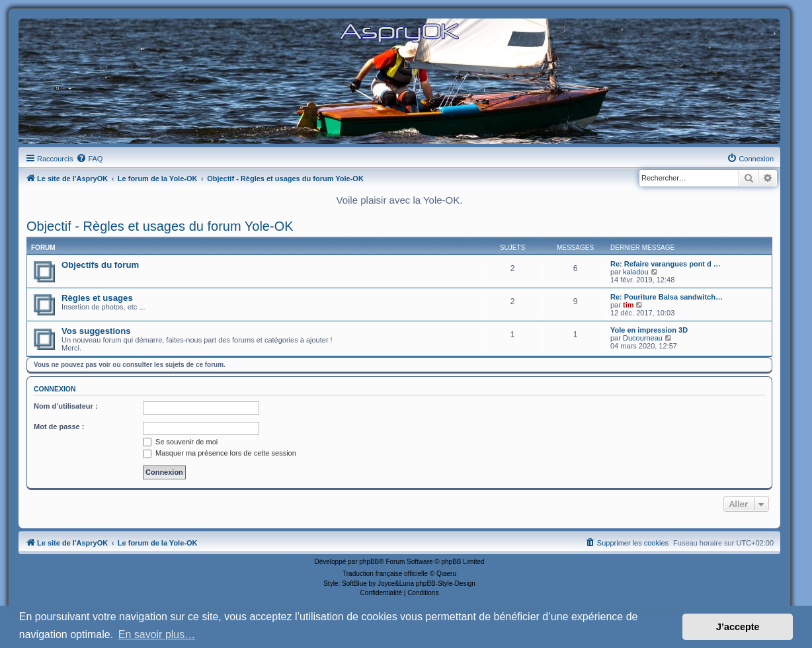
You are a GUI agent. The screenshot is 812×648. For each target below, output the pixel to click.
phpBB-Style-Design (446, 584)
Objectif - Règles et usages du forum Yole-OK (160, 226)
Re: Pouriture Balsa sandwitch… (667, 297)
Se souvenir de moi (180, 442)
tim (629, 305)
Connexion (55, 389)
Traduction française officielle (385, 574)
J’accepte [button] (738, 627)
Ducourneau (643, 338)
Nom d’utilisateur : (66, 406)
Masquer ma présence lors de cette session (220, 453)
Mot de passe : (59, 426)
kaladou (636, 272)
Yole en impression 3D (649, 330)
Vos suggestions (96, 331)
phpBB (369, 562)
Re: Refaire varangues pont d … (666, 264)
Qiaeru (446, 574)
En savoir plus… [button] (157, 634)
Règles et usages (97, 298)
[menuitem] (89, 159)
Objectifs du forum (100, 265)
